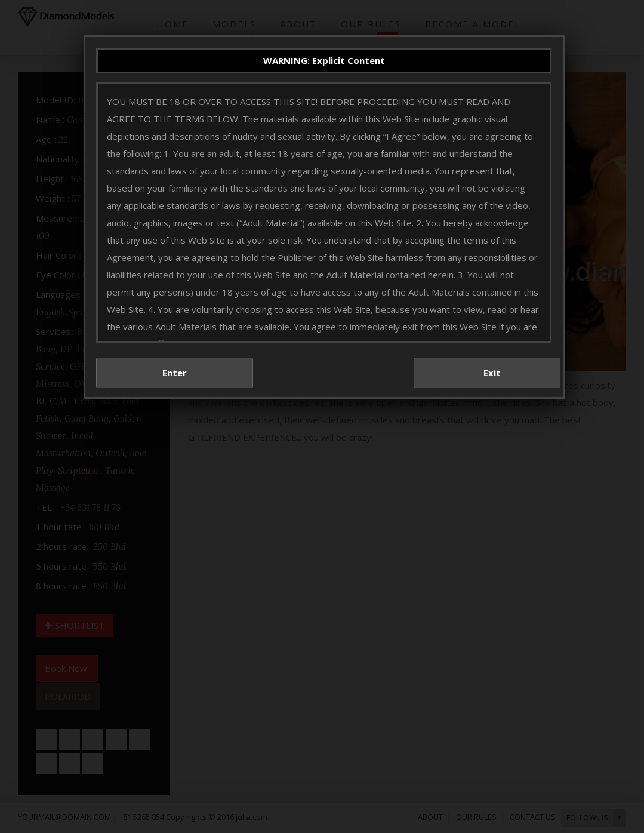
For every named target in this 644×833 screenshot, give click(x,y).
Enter (175, 373)
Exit (492, 373)
